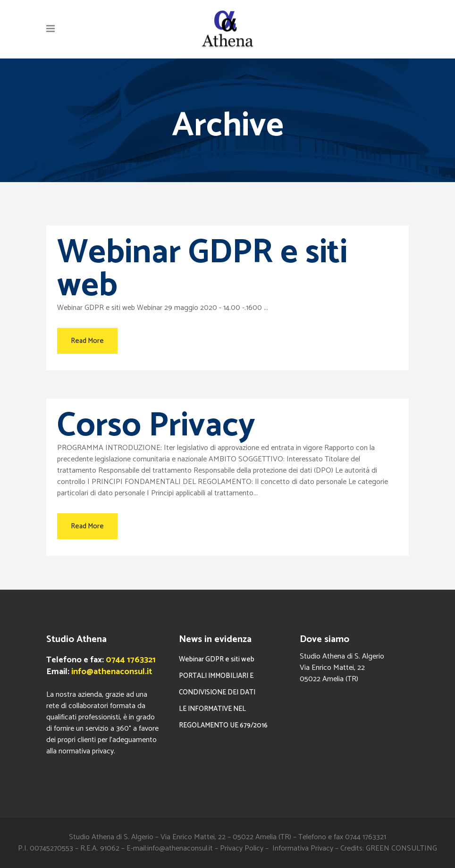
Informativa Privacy (303, 848)
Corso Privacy (156, 426)
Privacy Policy (242, 848)
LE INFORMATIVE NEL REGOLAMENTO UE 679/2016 (223, 717)
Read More (87, 341)
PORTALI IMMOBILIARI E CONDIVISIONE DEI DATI (217, 684)
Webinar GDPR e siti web (202, 269)
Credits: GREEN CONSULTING (389, 848)
